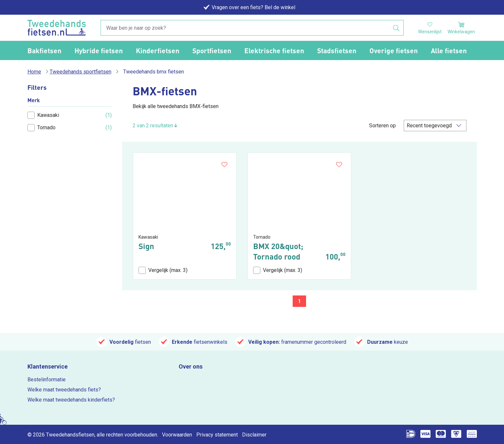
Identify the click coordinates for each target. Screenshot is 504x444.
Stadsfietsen (337, 50)
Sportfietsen (212, 50)
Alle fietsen (449, 50)
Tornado (41, 128)
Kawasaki (43, 115)
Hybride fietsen (99, 50)
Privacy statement (217, 435)
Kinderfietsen (158, 50)
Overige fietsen (394, 50)
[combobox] (252, 28)
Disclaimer (254, 435)
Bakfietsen (44, 50)
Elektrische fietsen (274, 50)
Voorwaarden (177, 435)
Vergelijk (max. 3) (163, 270)
